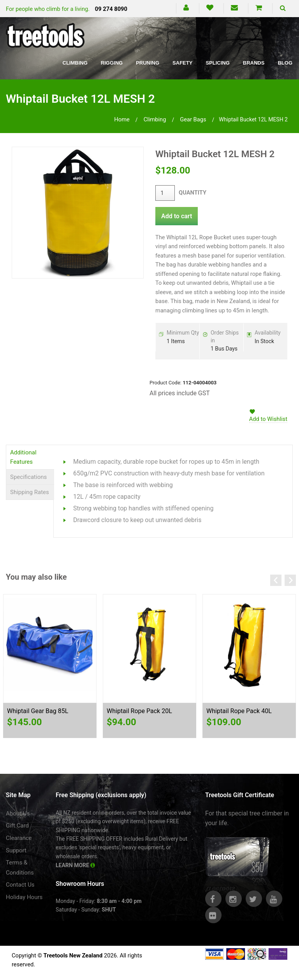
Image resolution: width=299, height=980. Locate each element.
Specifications (28, 477)
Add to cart (177, 216)
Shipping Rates (30, 492)
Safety (182, 63)
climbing (155, 119)
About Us (18, 813)
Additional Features (23, 457)
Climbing (75, 63)
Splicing (217, 63)
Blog (285, 63)
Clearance (19, 838)
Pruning (148, 63)
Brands (254, 63)
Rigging (112, 63)
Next (290, 580)
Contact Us (20, 885)
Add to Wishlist (268, 419)
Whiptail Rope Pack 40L (239, 711)
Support (16, 850)
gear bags (193, 119)
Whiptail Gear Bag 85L (38, 711)
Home (122, 119)
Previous (276, 580)
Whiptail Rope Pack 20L (139, 711)
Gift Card (17, 826)
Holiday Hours (24, 897)
